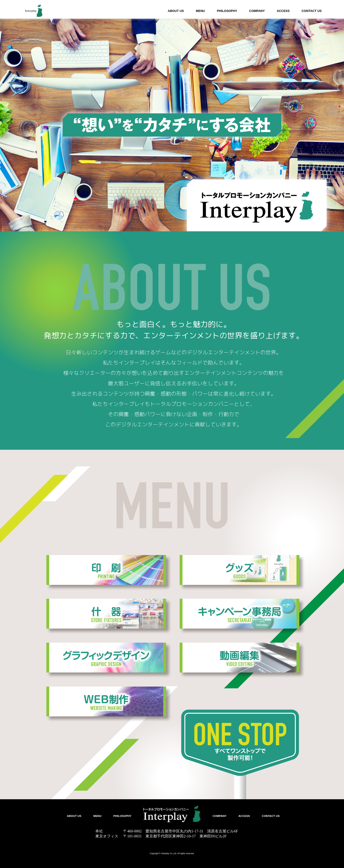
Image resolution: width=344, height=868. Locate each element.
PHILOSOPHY (227, 11)
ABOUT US (176, 11)
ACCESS (283, 11)
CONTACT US (312, 11)
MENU (200, 11)
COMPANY (257, 11)
